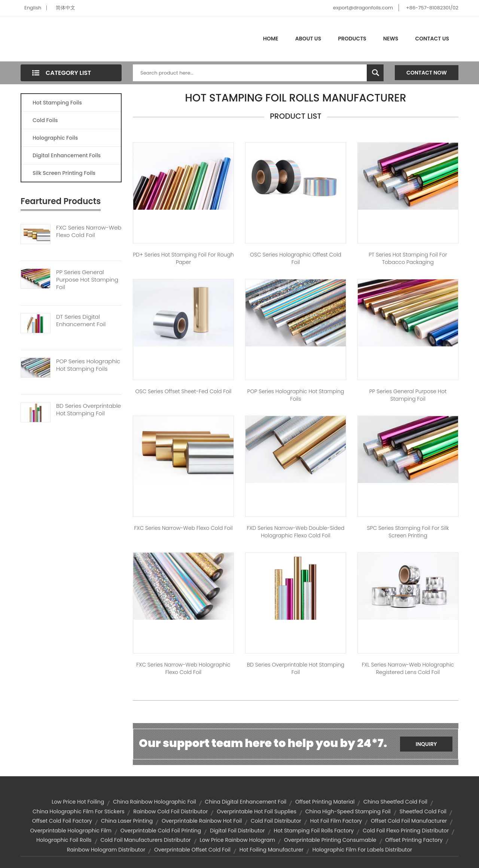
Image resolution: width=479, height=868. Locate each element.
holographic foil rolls (64, 840)
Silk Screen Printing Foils (64, 173)
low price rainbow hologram (238, 840)
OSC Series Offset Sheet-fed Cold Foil (183, 391)
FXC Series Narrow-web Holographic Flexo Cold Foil (183, 668)
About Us (308, 39)
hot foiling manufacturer (271, 850)
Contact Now (427, 73)
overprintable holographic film (71, 831)
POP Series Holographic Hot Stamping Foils (88, 365)
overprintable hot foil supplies (257, 811)
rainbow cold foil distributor (170, 811)
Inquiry (426, 744)
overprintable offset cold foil (192, 850)
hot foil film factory (336, 821)
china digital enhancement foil (245, 802)
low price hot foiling (78, 802)
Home (271, 39)
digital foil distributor (237, 831)
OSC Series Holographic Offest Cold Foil (296, 258)
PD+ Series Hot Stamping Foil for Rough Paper (183, 258)
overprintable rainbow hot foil (202, 821)
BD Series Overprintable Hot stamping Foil (296, 668)
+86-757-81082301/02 (432, 8)
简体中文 (65, 8)
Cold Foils (45, 120)
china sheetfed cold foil (395, 802)
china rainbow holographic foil (155, 802)
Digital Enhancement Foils (67, 155)
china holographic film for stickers (78, 811)
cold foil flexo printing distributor (406, 831)
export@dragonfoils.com (363, 8)
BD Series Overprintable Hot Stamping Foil (89, 410)
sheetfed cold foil (423, 811)
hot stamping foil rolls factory (314, 831)
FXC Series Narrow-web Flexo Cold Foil (89, 231)
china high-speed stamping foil (348, 811)
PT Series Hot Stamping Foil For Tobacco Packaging (408, 258)
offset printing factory (414, 840)
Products (352, 39)
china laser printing (127, 821)
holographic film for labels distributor (362, 850)
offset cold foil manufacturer (409, 821)
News (391, 39)
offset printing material (325, 802)
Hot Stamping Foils (57, 103)
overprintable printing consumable (330, 840)
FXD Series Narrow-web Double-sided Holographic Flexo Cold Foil (296, 532)
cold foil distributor (276, 821)
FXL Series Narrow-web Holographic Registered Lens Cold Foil (408, 668)
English (33, 8)
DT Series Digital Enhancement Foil (81, 321)
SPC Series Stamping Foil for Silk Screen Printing (408, 532)
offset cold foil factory (62, 821)
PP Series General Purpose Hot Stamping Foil (87, 280)
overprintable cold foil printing (161, 831)
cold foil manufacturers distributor (145, 840)
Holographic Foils (55, 138)
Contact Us (432, 39)
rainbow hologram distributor (106, 850)
